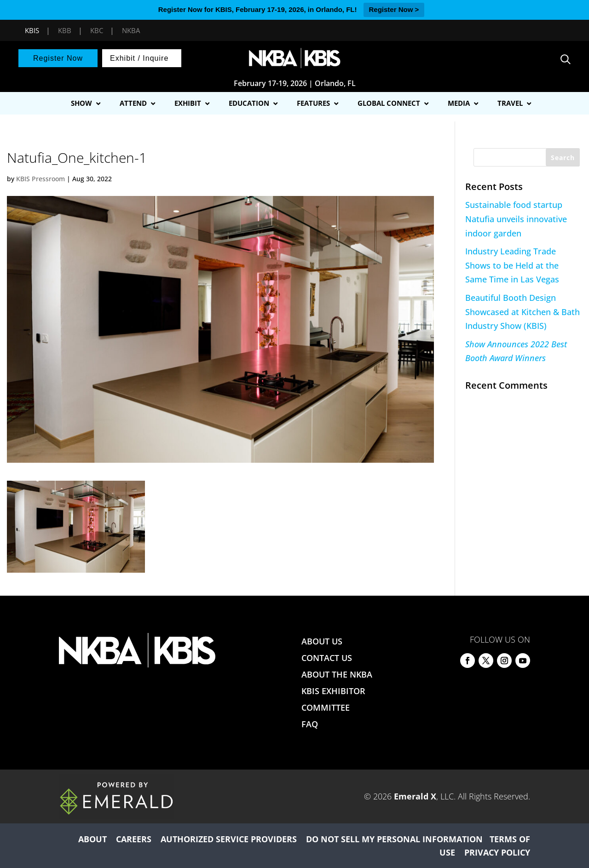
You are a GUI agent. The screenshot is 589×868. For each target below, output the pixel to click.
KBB (65, 30)
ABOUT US (322, 641)
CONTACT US (327, 658)
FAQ (310, 724)
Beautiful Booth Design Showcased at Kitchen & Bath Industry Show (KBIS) (523, 312)
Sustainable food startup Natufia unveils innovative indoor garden (516, 219)
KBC (97, 30)
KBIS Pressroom (40, 179)
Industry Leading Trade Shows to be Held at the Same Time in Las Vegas (512, 265)
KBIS (32, 30)
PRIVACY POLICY (497, 852)
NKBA (131, 30)
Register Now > (394, 9)
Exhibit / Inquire (139, 58)
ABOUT (92, 839)
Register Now (58, 58)
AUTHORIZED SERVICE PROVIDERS (229, 839)
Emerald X (415, 796)
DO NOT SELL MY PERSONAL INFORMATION (394, 839)
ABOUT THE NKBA (337, 674)
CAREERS (134, 839)
